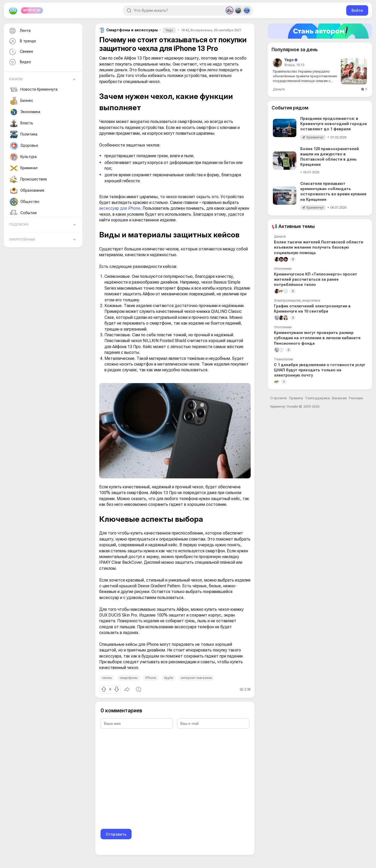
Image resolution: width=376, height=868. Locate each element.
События (23, 213)
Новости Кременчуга (34, 90)
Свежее (21, 52)
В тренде (22, 41)
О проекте (279, 398)
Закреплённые (22, 239)
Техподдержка (317, 398)
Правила (296, 398)
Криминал (24, 168)
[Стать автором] (320, 31)
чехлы (107, 678)
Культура (23, 157)
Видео (20, 62)
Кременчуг (315, 137)
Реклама (356, 398)
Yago (169, 30)
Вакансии (339, 398)
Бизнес (22, 101)
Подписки (19, 224)
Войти (357, 10)
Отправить (116, 834)
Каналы (16, 79)
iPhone (151, 678)
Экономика (25, 112)
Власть (22, 123)
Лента (19, 31)
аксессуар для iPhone (120, 208)
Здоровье (24, 146)
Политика (24, 134)
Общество (25, 202)
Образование (27, 191)
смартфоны (129, 678)
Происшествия (28, 179)
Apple (169, 678)
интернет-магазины (196, 678)
